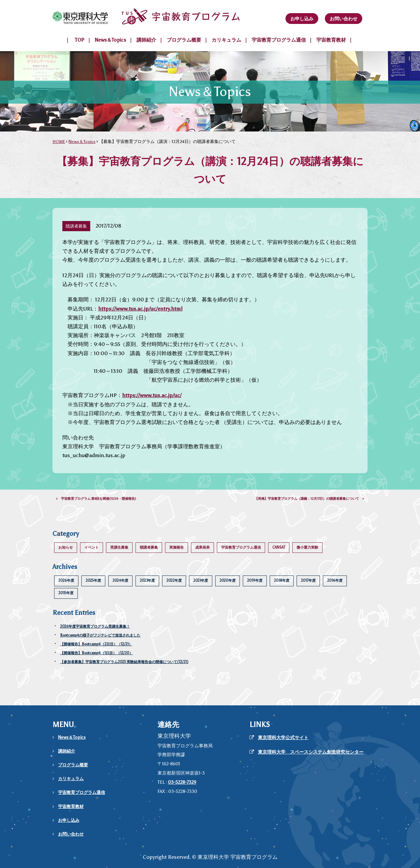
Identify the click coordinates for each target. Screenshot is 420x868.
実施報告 (177, 547)
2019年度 (255, 581)
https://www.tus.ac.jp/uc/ (152, 395)
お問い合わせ (344, 19)
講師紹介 (146, 40)
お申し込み (302, 19)
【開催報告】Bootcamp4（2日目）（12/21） (96, 644)
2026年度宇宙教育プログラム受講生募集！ (95, 626)
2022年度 (174, 581)
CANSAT (279, 547)
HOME (59, 141)
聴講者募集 (149, 547)
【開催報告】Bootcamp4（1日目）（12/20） (96, 653)
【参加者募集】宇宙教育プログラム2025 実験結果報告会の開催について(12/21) (124, 662)
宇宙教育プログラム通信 (279, 40)
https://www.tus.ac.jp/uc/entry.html (140, 309)
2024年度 (120, 581)
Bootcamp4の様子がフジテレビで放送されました (100, 635)
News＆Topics (110, 40)
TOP (80, 40)
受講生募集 (119, 547)
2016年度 (335, 581)
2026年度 (66, 581)
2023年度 (147, 581)
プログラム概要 (184, 40)
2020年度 (228, 581)
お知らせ (66, 547)
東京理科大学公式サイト (283, 738)
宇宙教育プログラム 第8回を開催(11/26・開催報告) (96, 499)
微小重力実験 (307, 547)
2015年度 (66, 593)
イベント (92, 547)
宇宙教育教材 (331, 40)
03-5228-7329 (182, 782)
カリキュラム (226, 40)
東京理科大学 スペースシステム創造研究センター (311, 752)
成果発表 (202, 547)
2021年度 (201, 581)
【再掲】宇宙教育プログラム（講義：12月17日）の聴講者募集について (309, 499)
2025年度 (93, 581)
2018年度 (282, 581)
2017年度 (308, 581)
